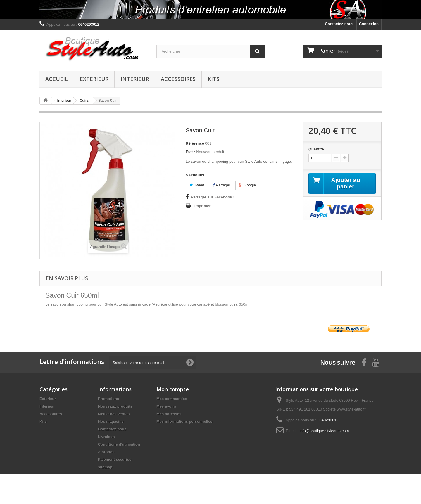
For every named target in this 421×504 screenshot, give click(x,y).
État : (190, 152)
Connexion (369, 24)
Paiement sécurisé (115, 459)
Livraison (106, 437)
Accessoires (178, 79)
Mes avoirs (166, 406)
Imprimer (203, 206)
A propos (106, 452)
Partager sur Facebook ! (213, 197)
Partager (222, 185)
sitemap (105, 467)
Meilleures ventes (114, 414)
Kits (213, 79)
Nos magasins (111, 421)
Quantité (316, 149)
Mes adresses (169, 414)
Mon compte (173, 389)
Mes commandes (172, 399)
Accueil (57, 79)
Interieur (135, 79)
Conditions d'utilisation (119, 444)
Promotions (108, 399)
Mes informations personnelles (184, 421)
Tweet (197, 185)
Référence (195, 143)
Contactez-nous (339, 24)
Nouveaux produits (115, 406)
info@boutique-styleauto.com (324, 431)
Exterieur (94, 79)
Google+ (249, 185)
